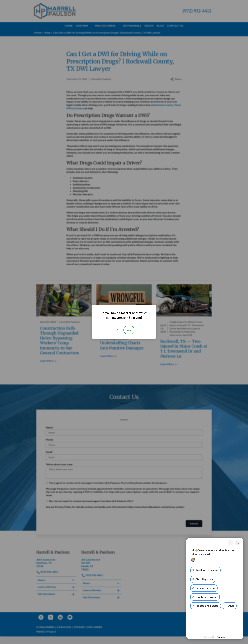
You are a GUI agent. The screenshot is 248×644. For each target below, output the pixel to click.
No (118, 330)
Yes (129, 330)
